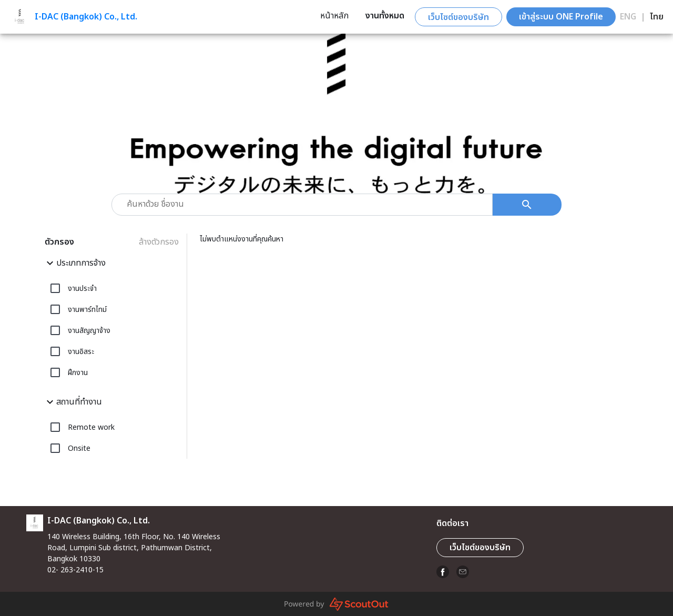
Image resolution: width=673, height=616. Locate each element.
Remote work (91, 427)
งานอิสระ (81, 352)
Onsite (79, 448)
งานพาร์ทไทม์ (87, 310)
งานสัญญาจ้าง (89, 331)
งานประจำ (82, 289)
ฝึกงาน (78, 373)
